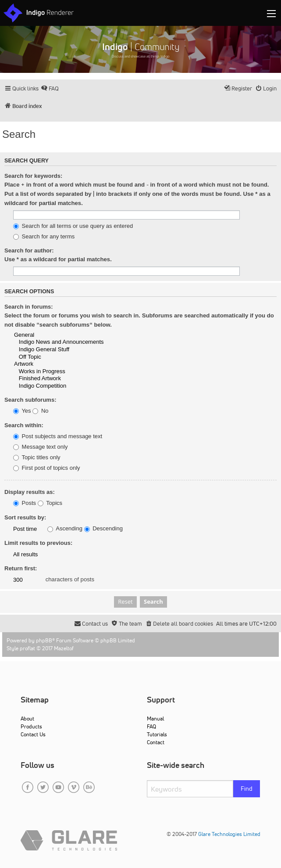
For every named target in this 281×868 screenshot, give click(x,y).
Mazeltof (64, 648)
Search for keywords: (33, 176)
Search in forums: (29, 307)
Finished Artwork (145, 379)
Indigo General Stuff (145, 350)
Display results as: (30, 492)
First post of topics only (47, 468)
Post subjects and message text (58, 436)
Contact (156, 742)
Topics (50, 503)
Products (31, 726)
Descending (103, 529)
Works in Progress (145, 372)
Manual (155, 719)
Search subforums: (30, 400)
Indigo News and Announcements (145, 342)
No (40, 411)
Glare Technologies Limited (229, 834)
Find (247, 789)
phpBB (44, 640)
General (145, 335)
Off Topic (145, 357)
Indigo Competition (145, 386)
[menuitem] (50, 88)
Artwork (145, 364)
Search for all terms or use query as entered (73, 226)
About (27, 719)
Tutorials (157, 734)
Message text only (40, 447)
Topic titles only (37, 457)
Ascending (65, 529)
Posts (25, 503)
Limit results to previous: (38, 543)
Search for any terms (44, 237)
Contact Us (33, 734)
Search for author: (29, 250)
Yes (22, 411)
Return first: (21, 568)
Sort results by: (25, 517)
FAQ (151, 726)
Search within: (24, 425)
